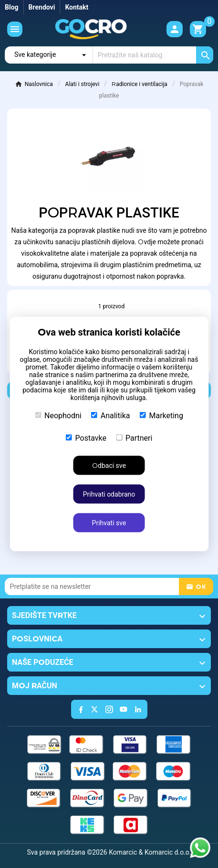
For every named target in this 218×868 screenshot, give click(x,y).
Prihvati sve (109, 523)
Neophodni (58, 416)
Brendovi (42, 7)
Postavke (86, 438)
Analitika (111, 416)
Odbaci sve (109, 466)
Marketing (161, 416)
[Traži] (153, 55)
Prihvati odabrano (109, 494)
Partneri (134, 438)
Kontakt (77, 7)
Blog (12, 7)
